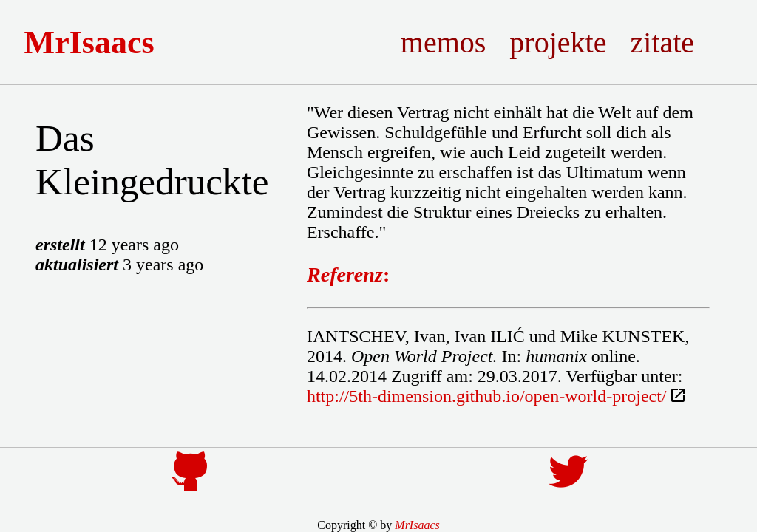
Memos (455, 42)
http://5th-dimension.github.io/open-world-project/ (487, 396)
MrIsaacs (101, 42)
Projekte (570, 42)
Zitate (674, 42)
